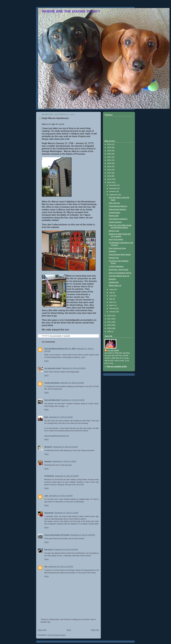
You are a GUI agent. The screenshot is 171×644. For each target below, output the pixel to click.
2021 (109, 160)
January (112, 312)
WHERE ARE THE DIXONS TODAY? (71, 11)
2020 (109, 163)
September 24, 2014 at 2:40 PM (67, 476)
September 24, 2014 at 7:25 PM (66, 513)
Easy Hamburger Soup (117, 248)
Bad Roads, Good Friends (119, 270)
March (112, 305)
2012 (109, 319)
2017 (109, 173)
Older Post (95, 630)
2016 (109, 176)
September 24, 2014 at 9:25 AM (61, 417)
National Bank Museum (118, 209)
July (111, 293)
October (112, 192)
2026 (109, 144)
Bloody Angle (114, 216)
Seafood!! (112, 251)
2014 (109, 182)
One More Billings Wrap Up (119, 276)
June (111, 296)
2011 (109, 322)
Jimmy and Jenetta (116, 239)
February (113, 308)
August (112, 289)
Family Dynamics (115, 222)
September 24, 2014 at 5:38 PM (61, 496)
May (111, 299)
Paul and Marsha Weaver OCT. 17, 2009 (60, 349)
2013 (109, 316)
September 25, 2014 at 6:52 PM (66, 550)
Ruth (46, 417)
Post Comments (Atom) (57, 635)
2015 (109, 179)
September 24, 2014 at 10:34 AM (65, 447)
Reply (46, 361)
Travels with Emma (52, 383)
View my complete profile (117, 367)
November (113, 188)
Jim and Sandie (113, 350)
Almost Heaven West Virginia (120, 255)
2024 (109, 151)
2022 (109, 157)
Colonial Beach (115, 213)
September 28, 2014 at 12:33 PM (61, 567)
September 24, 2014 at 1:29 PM (64, 461)
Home (69, 630)
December (113, 185)
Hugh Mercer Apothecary (118, 219)
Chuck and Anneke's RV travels (57, 535)
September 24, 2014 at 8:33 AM (72, 383)
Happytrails (49, 513)
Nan (46, 567)
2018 (109, 170)
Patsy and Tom (114, 203)
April (111, 302)
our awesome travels (53, 368)
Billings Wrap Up (115, 285)
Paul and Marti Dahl (52, 400)
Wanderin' (48, 447)
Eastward (112, 279)
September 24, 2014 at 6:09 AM (74, 368)
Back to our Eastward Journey (120, 273)
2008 (109, 332)
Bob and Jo (49, 550)
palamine (48, 461)
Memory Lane (114, 231)
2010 (109, 325)
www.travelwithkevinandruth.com (57, 436)
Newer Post (42, 630)
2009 (109, 328)
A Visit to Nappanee (116, 266)
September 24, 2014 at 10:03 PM (83, 535)
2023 (109, 154)
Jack (46, 496)
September (114, 195)
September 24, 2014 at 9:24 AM (73, 400)
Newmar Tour (114, 258)
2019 (109, 167)
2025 (109, 147)
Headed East (114, 282)
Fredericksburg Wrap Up (118, 206)
